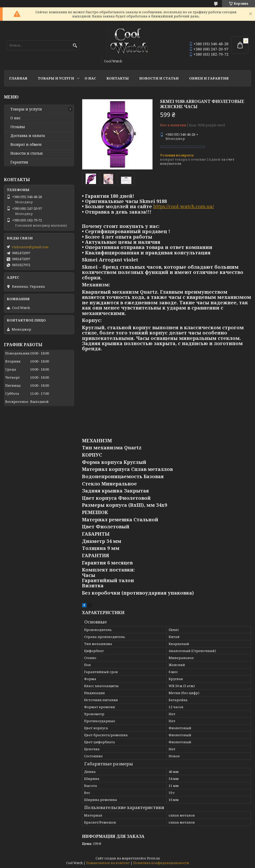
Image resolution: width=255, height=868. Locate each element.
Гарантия (19, 162)
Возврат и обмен (26, 144)
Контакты (118, 78)
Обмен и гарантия (209, 78)
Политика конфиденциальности (161, 863)
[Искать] (75, 46)
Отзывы (18, 127)
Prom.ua (153, 858)
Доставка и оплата (28, 136)
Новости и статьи (159, 78)
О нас (90, 78)
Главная (18, 78)
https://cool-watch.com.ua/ (184, 206)
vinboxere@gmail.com (30, 247)
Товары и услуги (56, 78)
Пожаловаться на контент (108, 863)
